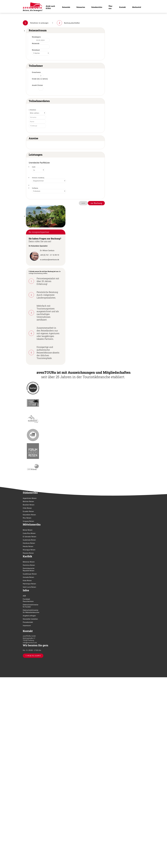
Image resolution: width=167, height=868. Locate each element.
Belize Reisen (28, 530)
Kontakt (122, 7)
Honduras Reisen (29, 543)
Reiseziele (66, 7)
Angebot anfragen (29, 616)
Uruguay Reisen (28, 521)
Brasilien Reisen (29, 505)
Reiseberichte (97, 7)
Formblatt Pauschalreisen (28, 600)
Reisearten (81, 7)
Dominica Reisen (29, 565)
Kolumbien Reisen (29, 515)
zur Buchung (96, 203)
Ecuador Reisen (28, 511)
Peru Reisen (27, 518)
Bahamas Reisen (29, 562)
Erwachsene (36, 72)
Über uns (110, 7)
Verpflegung (35, 188)
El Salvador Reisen (30, 537)
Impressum (27, 625)
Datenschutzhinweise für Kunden (31, 606)
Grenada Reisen (28, 577)
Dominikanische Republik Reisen (29, 569)
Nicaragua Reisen (29, 550)
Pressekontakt (28, 622)
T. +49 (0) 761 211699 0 (33, 656)
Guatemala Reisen (29, 540)
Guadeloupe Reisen (30, 574)
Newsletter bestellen (30, 619)
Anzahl (34, 167)
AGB (24, 596)
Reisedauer (36, 50)
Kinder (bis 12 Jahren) (40, 79)
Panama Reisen (28, 553)
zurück (83, 203)
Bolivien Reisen (28, 501)
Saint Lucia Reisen (29, 587)
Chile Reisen (27, 508)
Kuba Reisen (27, 580)
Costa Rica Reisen (29, 533)
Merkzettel (137, 7)
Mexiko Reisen (28, 546)
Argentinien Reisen (30, 498)
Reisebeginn (36, 37)
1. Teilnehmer (32, 110)
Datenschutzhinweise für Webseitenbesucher (31, 611)
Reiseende (36, 43)
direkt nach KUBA (50, 7)
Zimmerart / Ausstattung (38, 178)
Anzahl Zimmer (37, 85)
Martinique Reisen (29, 584)
